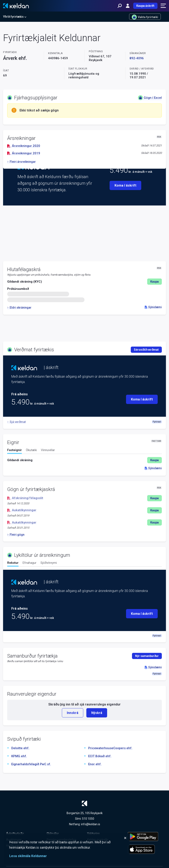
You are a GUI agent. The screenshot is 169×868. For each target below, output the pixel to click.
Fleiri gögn (16, 535)
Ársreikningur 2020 (24, 146)
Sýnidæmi (153, 307)
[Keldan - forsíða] (16, 6)
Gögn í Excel (150, 98)
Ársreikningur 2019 (24, 153)
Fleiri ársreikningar (21, 162)
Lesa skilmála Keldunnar (28, 856)
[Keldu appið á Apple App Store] (145, 849)
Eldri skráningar (19, 308)
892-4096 (137, 58)
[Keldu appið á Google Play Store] (145, 837)
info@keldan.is (91, 824)
